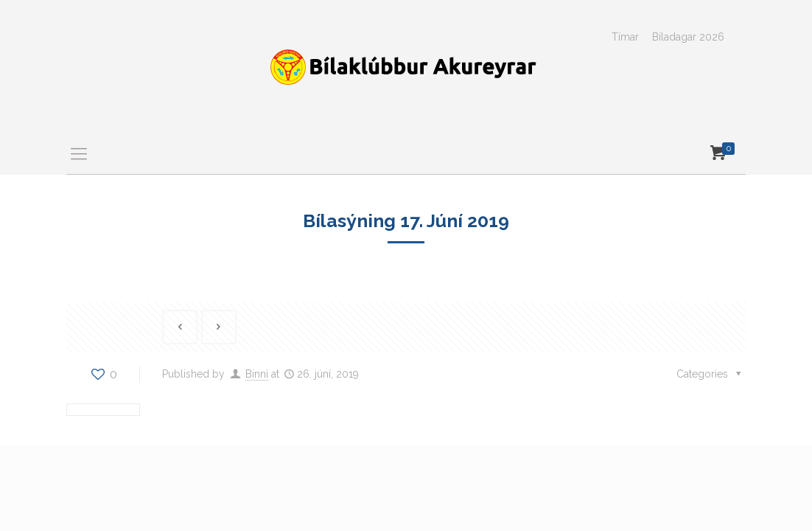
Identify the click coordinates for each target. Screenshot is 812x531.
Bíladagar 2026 (688, 37)
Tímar (625, 37)
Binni (257, 374)
